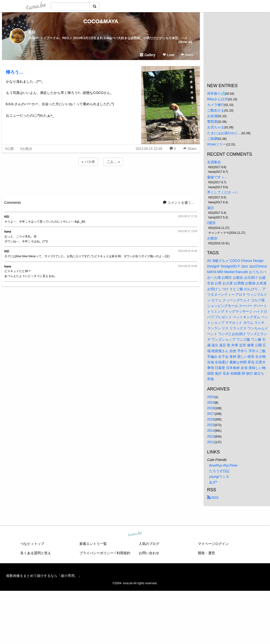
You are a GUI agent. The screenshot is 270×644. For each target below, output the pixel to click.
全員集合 (214, 162)
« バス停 (88, 162)
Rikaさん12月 (218, 99)
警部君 (212, 122)
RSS (213, 498)
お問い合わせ (149, 553)
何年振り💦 (216, 93)
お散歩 (212, 238)
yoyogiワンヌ (219, 477)
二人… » (113, 162)
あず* (213, 482)
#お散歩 (26, 149)
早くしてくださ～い (223, 192)
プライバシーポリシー (97, 553)
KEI (32, 32)
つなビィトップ (32, 544)
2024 (211, 397)
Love (168, 55)
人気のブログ (149, 544)
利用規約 (123, 553)
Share (187, 55)
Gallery (148, 55)
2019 (211, 402)
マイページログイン (213, 544)
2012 (211, 442)
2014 (211, 430)
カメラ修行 (216, 105)
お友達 (212, 116)
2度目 (212, 223)
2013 (211, 436)
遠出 (211, 208)
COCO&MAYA (101, 21)
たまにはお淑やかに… (224, 133)
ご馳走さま (216, 110)
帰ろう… (15, 72)
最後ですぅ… (217, 177)
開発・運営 (206, 553)
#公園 (10, 149)
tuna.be (135, 534)
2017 (211, 414)
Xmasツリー (217, 144)
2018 (211, 408)
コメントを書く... (179, 203)
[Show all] (185, 42)
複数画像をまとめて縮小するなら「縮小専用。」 (44, 576)
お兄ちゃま (216, 127)
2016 (211, 419)
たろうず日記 (219, 471)
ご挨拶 (212, 139)
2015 (211, 425)
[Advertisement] (101, 180)
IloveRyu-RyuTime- (224, 465)
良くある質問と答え (36, 553)
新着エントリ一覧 (93, 544)
